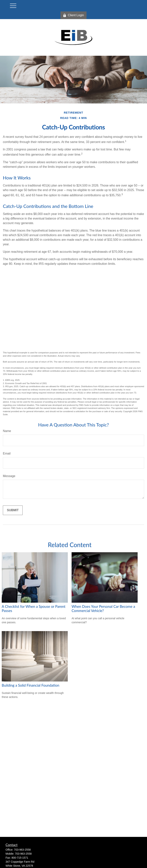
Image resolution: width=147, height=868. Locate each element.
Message (9, 476)
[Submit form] (13, 510)
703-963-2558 (22, 850)
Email (7, 453)
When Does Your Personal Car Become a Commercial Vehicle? (103, 609)
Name (7, 431)
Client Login (73, 15)
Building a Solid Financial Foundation (31, 685)
